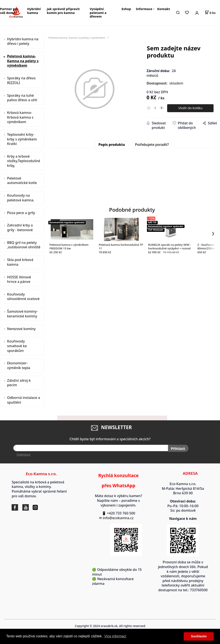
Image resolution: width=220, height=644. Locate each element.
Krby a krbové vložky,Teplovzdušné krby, (24, 161)
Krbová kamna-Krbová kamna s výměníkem (20, 117)
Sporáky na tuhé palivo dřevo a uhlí (22, 98)
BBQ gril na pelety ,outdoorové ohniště (24, 245)
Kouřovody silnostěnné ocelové (23, 297)
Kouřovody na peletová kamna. (21, 198)
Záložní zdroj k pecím (19, 383)
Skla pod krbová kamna (20, 262)
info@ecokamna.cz (120, 518)
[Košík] (210, 13)
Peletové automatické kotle (22, 181)
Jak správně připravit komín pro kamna (63, 11)
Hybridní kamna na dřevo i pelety (23, 41)
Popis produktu (112, 145)
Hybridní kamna (34, 11)
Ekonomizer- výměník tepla (19, 365)
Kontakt (164, 9)
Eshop (126, 9)
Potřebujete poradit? (152, 145)
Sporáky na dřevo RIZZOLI (21, 80)
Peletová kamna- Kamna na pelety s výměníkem (23, 61)
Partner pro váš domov (9, 11)
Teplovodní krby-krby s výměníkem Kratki (22, 139)
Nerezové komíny (21, 329)
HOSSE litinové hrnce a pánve (19, 279)
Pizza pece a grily (21, 213)
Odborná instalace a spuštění (24, 400)
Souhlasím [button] (199, 636)
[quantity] (155, 108)
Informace (144, 9)
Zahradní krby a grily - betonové (20, 228)
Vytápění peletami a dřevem (98, 13)
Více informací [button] (115, 636)
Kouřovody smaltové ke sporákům (17, 346)
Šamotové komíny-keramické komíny (22, 314)
